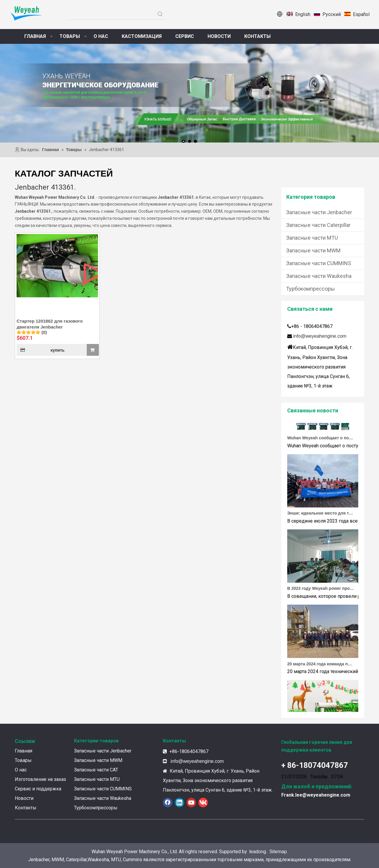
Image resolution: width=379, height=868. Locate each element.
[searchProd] (110, 14)
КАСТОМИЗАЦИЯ (142, 36)
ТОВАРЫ (70, 36)
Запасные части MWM (313, 250)
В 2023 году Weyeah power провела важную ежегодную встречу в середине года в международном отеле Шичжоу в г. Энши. (321, 590)
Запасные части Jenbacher (319, 212)
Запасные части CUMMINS (319, 263)
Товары (23, 760)
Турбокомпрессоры (310, 289)
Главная (24, 751)
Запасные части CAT (96, 770)
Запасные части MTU (312, 238)
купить (41, 350)
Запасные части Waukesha (319, 276)
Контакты (26, 808)
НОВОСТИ (219, 36)
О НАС (101, 36)
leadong (258, 852)
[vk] (203, 803)
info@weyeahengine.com (320, 336)
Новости (24, 798)
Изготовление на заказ (40, 779)
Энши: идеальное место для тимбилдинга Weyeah (321, 515)
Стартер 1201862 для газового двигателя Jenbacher (50, 324)
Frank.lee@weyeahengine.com (316, 795)
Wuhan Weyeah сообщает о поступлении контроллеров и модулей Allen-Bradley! (321, 439)
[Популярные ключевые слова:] (160, 14)
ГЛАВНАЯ (35, 36)
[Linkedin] (179, 803)
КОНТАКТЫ (257, 36)
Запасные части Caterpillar (318, 225)
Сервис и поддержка (38, 789)
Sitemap (278, 852)
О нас (21, 770)
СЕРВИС (185, 36)
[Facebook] (168, 803)
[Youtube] (191, 803)
